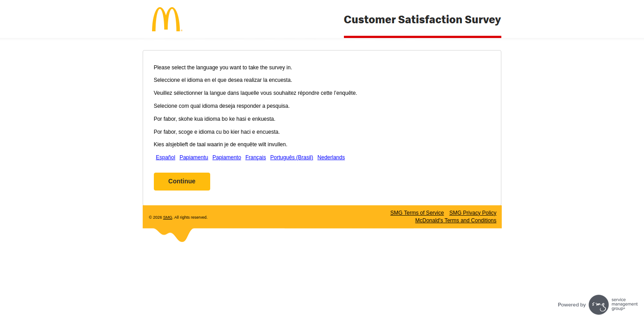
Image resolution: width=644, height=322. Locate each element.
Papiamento (227, 157)
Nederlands (331, 157)
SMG (168, 217)
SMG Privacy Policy (473, 213)
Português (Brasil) (292, 157)
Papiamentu (194, 157)
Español (165, 157)
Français (256, 157)
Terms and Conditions (456, 220)
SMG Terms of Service (417, 213)
